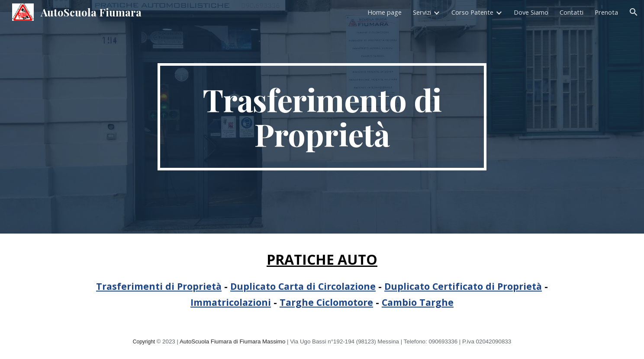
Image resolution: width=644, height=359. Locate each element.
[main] (322, 117)
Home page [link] (385, 12)
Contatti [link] (572, 12)
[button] (634, 12)
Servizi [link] (422, 12)
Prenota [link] (606, 12)
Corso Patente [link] (472, 12)
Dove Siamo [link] (531, 12)
